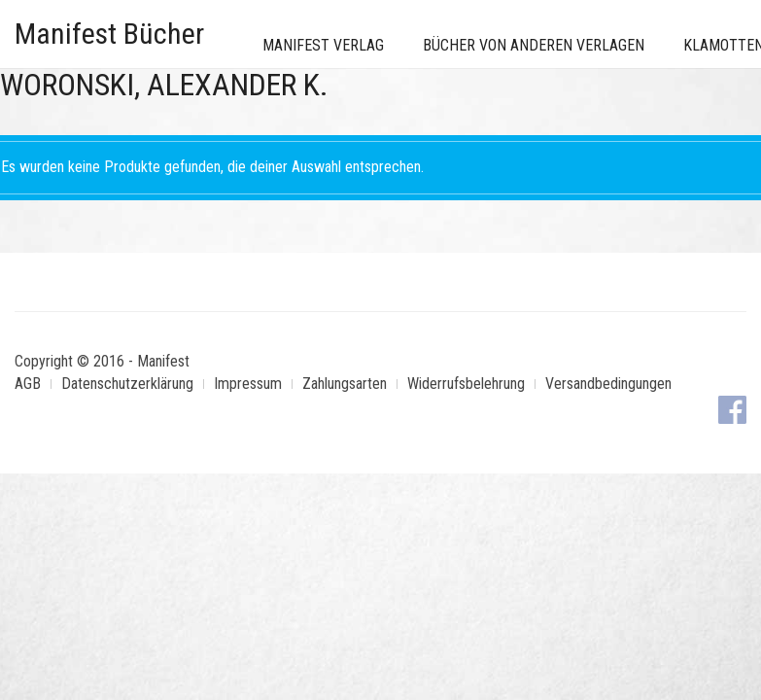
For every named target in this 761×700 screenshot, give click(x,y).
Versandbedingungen (608, 384)
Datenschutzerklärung (127, 384)
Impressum (248, 384)
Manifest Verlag (323, 45)
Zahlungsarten (345, 384)
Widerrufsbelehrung (466, 384)
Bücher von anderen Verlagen (534, 45)
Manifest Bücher (109, 34)
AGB (28, 384)
